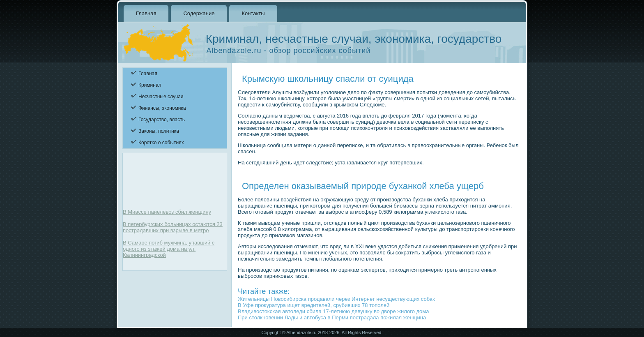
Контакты (253, 13)
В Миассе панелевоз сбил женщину (167, 212)
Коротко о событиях (161, 143)
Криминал (150, 85)
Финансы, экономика (162, 108)
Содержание (199, 13)
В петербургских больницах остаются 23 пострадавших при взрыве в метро (173, 227)
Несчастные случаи (161, 97)
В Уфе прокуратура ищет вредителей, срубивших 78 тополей (314, 305)
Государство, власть (162, 120)
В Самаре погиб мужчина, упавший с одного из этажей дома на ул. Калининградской (169, 249)
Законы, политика (159, 131)
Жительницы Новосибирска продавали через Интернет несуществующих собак (336, 299)
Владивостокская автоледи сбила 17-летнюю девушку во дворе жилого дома (333, 311)
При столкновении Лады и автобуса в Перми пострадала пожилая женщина (332, 317)
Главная (146, 13)
